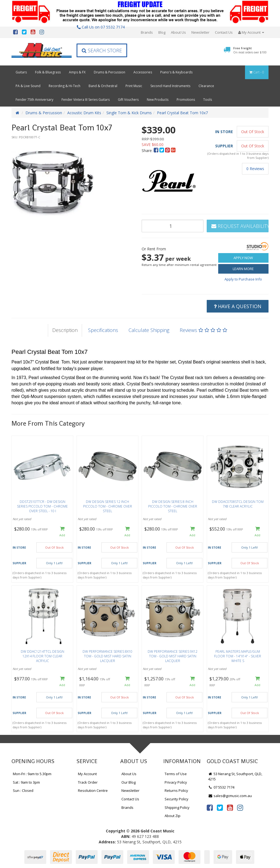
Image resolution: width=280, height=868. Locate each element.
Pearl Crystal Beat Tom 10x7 (182, 113)
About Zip (173, 816)
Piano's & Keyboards (176, 72)
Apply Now (243, 258)
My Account (87, 774)
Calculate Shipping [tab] (149, 330)
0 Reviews (255, 169)
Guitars (21, 72)
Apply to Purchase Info (243, 279)
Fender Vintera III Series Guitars (86, 100)
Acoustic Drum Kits (84, 113)
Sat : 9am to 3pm (26, 782)
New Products (158, 100)
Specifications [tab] (103, 330)
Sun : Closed (23, 790)
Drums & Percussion (110, 72)
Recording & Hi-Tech (65, 86)
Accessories (143, 72)
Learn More (243, 269)
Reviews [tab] (203, 330)
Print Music (134, 86)
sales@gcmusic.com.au (230, 796)
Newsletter (200, 32)
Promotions (186, 100)
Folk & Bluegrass (48, 72)
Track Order (88, 782)
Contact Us (224, 32)
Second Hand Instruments (170, 86)
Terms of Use (176, 774)
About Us (178, 32)
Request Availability (240, 226)
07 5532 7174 (221, 787)
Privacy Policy (176, 782)
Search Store (102, 50)
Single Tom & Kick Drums (129, 113)
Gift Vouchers (128, 100)
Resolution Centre (93, 790)
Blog (162, 32)
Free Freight (250, 50)
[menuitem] (157, 151)
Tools (208, 100)
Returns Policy (176, 790)
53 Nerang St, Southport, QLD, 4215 (235, 776)
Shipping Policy (177, 807)
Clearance (206, 86)
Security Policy (177, 799)
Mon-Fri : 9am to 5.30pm (32, 774)
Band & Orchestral (103, 86)
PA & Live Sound (28, 86)
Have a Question (238, 306)
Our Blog (129, 782)
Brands (147, 32)
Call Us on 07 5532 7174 (101, 27)
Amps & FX (77, 72)
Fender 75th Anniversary (34, 100)
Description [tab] (65, 330)
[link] (210, 807)
